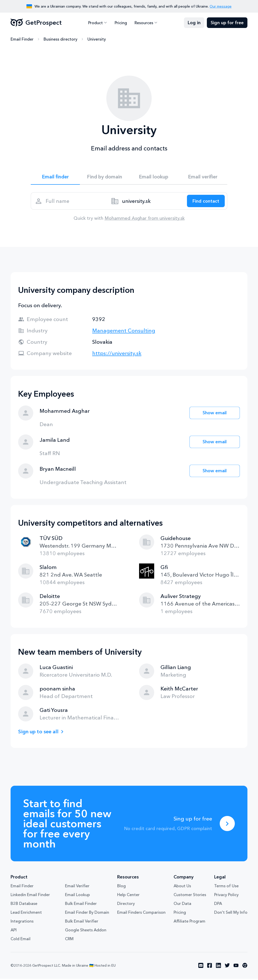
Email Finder (22, 39)
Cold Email (21, 940)
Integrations (22, 923)
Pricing (121, 23)
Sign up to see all (39, 733)
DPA (218, 905)
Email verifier (203, 177)
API (14, 931)
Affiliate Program (189, 923)
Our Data (182, 905)
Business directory (60, 39)
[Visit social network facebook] (210, 967)
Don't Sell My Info (231, 914)
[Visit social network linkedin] (218, 967)
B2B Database (24, 905)
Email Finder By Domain (87, 914)
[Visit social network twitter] (227, 967)
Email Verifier (77, 887)
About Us (182, 887)
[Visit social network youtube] (236, 967)
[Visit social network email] (201, 967)
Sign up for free (227, 23)
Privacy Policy (226, 896)
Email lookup (154, 177)
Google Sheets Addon (86, 931)
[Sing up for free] (227, 825)
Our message (221, 6)
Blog (121, 887)
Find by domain (105, 177)
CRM (69, 940)
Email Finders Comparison (141, 914)
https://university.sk (117, 354)
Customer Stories (190, 896)
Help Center (128, 896)
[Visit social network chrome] (245, 967)
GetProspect (36, 23)
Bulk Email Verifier (82, 923)
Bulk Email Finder (81, 905)
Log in (194, 23)
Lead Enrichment (26, 914)
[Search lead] (205, 202)
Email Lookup (77, 896)
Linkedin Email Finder (30, 896)
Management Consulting (124, 332)
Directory (126, 905)
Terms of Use (226, 887)
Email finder (55, 177)
